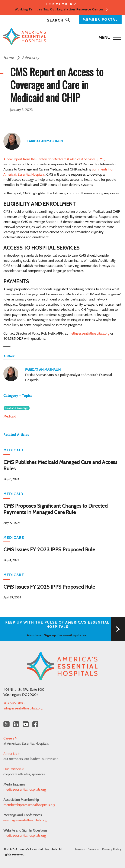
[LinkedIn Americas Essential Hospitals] (16, 724)
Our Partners (14, 769)
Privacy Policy (112, 849)
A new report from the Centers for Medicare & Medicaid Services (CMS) (54, 159)
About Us (11, 754)
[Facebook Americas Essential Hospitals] (35, 724)
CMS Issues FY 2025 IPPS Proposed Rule (49, 587)
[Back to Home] (61, 37)
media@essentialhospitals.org (25, 790)
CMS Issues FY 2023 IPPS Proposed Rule (49, 550)
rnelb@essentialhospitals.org (89, 334)
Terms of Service (87, 849)
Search (59, 20)
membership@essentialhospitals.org (29, 805)
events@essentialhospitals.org (25, 820)
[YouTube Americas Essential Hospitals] (26, 724)
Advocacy (31, 58)
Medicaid (10, 416)
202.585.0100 (14, 703)
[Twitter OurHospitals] (7, 724)
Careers (10, 738)
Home (9, 58)
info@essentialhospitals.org (23, 708)
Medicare (14, 538)
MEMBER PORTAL (100, 20)
